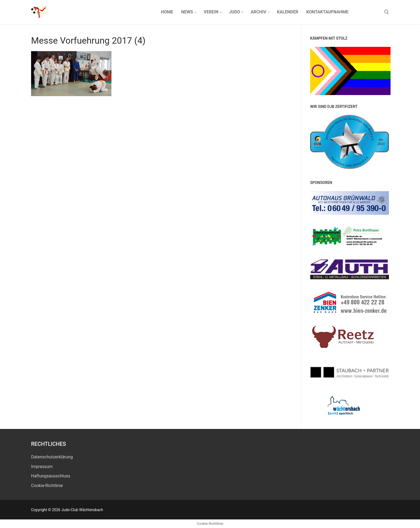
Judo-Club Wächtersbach (101, 12)
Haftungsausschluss (51, 476)
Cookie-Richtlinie (47, 486)
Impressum (42, 467)
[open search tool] (387, 12)
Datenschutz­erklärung (52, 457)
